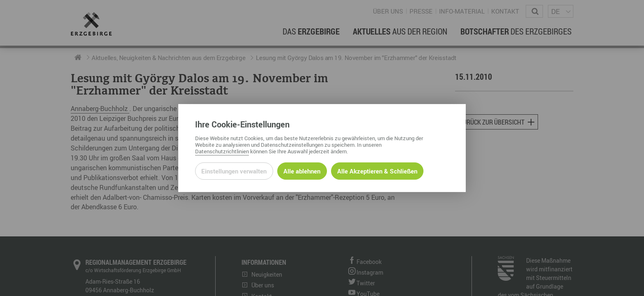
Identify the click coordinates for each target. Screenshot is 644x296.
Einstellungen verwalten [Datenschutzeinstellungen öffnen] (234, 171)
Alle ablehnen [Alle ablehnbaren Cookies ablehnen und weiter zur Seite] (302, 171)
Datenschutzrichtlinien (222, 151)
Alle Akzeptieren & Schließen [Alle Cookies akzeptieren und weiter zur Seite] (377, 171)
